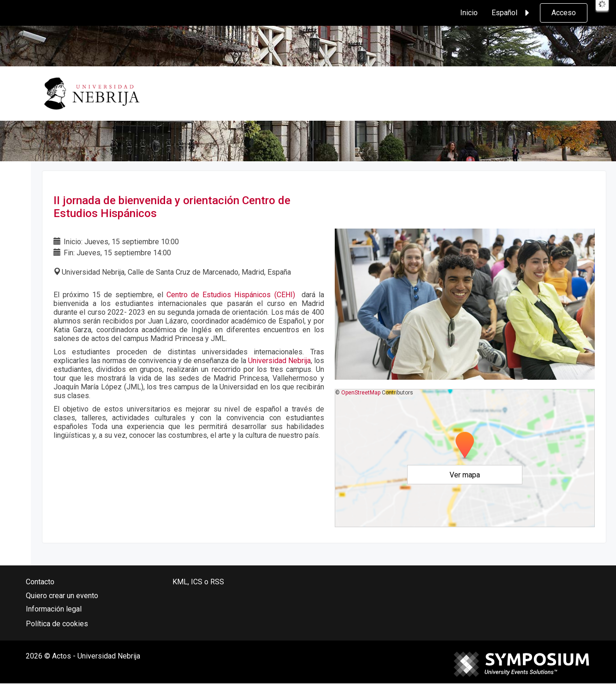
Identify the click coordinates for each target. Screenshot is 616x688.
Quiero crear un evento (62, 596)
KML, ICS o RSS (198, 582)
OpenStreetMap (361, 393)
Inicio (469, 13)
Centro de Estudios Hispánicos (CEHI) (231, 295)
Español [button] (512, 13)
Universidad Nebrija (279, 361)
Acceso (564, 13)
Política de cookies (57, 624)
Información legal (54, 609)
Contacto (40, 582)
